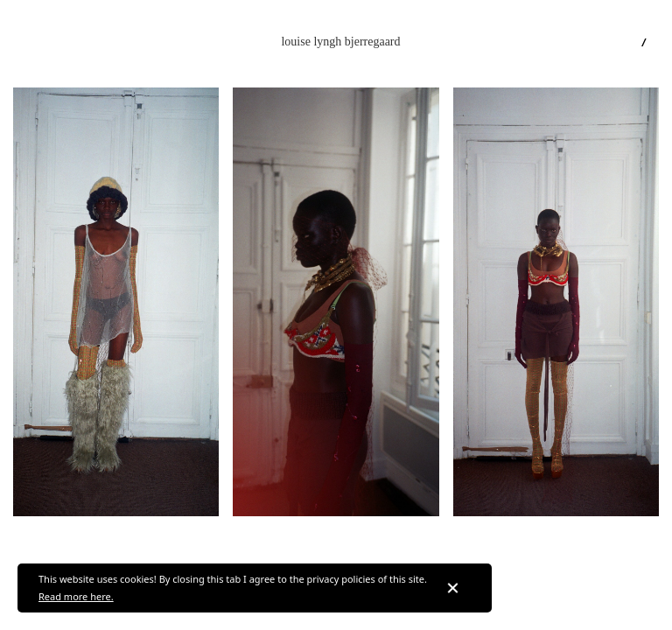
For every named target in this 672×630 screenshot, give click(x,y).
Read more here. (76, 596)
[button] (29, 42)
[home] (341, 42)
